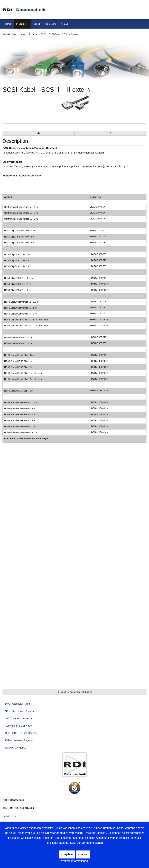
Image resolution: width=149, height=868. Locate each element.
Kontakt (64, 24)
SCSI (43, 34)
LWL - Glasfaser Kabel (18, 704)
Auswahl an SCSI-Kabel (19, 726)
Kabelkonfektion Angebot (19, 740)
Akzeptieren (67, 854)
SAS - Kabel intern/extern (19, 711)
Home (8, 24)
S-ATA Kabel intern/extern (20, 718)
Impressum (50, 24)
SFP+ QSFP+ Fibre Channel (21, 733)
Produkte (21, 24)
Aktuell (36, 24)
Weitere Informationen (74, 861)
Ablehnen (83, 854)
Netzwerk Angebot (15, 748)
